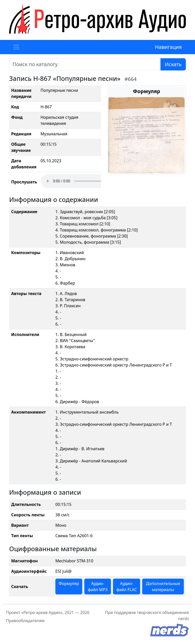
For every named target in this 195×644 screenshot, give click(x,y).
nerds (183, 619)
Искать (173, 64)
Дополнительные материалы (163, 587)
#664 (131, 79)
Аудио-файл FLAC (127, 587)
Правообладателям (25, 621)
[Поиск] (85, 64)
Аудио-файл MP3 (98, 587)
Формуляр (69, 583)
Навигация (168, 47)
